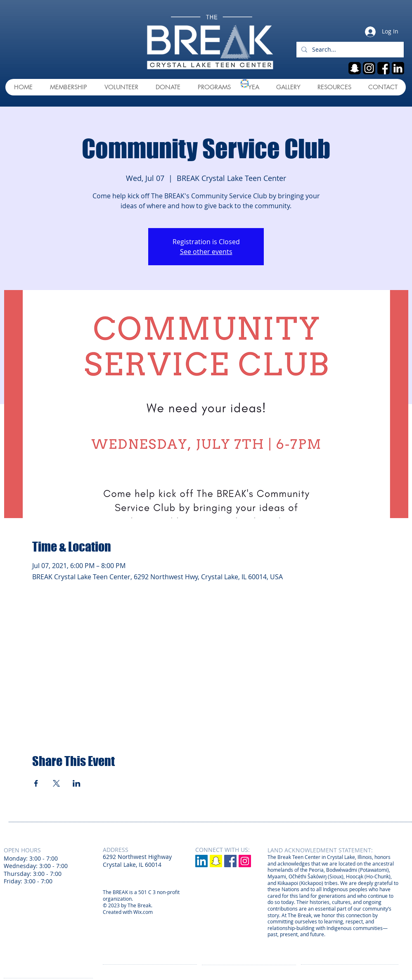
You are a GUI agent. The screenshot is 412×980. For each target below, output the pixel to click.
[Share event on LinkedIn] (77, 783)
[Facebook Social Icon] (230, 861)
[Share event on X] (56, 783)
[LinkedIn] (201, 861)
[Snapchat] (216, 861)
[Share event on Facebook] (36, 783)
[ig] (369, 68)
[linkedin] (398, 68)
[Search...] (349, 50)
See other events (206, 252)
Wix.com (143, 912)
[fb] (384, 68)
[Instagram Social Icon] (245, 861)
